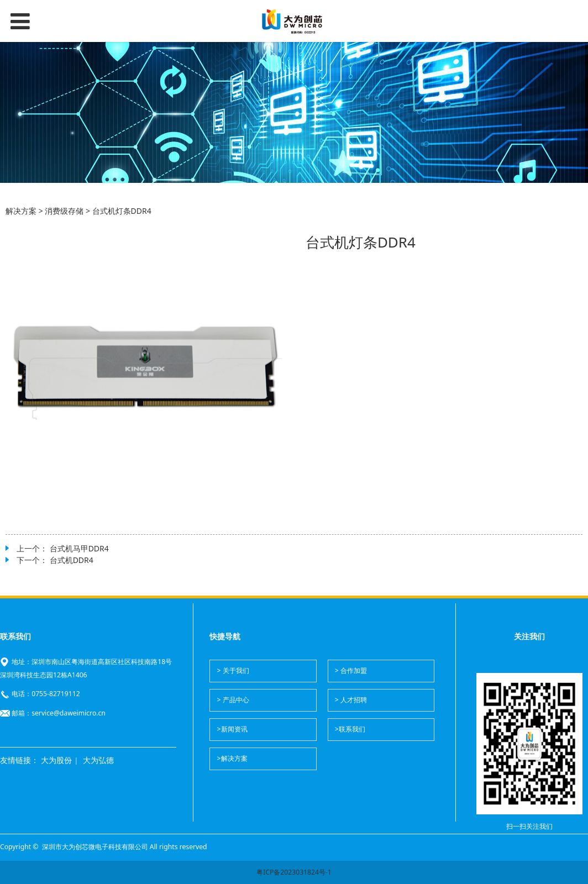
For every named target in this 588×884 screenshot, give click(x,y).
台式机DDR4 (72, 560)
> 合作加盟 (351, 670)
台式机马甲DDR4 (79, 548)
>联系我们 (350, 729)
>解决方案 (232, 758)
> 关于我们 (233, 670)
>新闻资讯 (232, 729)
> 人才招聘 (351, 700)
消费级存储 (64, 211)
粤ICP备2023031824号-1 (294, 872)
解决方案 (21, 211)
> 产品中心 (233, 700)
